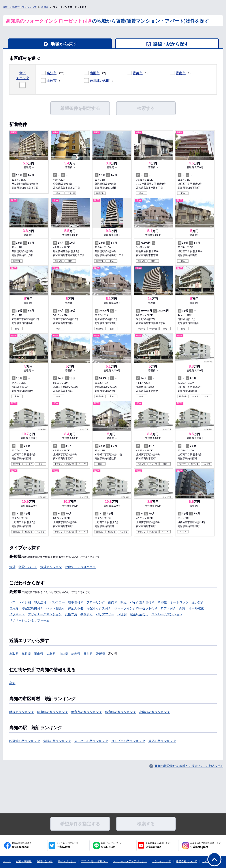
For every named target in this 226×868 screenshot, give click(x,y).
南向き (113, 602)
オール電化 (196, 608)
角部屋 (162, 602)
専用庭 (14, 608)
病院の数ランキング (57, 741)
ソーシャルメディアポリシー (130, 861)
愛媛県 (100, 654)
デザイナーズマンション (45, 614)
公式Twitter (67, 845)
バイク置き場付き (142, 602)
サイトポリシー (67, 861)
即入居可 (40, 602)
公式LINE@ (112, 845)
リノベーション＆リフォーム (29, 620)
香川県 (88, 654)
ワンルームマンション (167, 614)
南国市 (95, 73)
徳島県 (76, 654)
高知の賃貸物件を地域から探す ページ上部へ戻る (189, 766)
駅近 (124, 602)
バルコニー (57, 602)
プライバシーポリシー (94, 861)
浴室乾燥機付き (32, 608)
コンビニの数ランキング (128, 741)
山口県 (63, 654)
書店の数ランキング (162, 741)
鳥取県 (14, 654)
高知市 (52, 73)
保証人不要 (76, 608)
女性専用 (71, 614)
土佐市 (52, 81)
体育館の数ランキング (121, 712)
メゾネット (17, 614)
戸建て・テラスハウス (80, 567)
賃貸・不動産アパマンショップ (20, 7)
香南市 (181, 73)
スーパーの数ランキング (91, 741)
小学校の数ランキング (154, 712)
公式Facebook (22, 845)
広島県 (51, 654)
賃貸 (12, 567)
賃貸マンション (51, 567)
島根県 (26, 654)
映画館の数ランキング (25, 741)
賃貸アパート (28, 567)
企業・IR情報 (24, 861)
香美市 (138, 73)
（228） (53, 73)
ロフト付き (168, 608)
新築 (182, 608)
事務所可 (87, 614)
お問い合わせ (45, 861)
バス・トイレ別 (20, 602)
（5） (138, 73)
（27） (96, 73)
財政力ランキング (22, 712)
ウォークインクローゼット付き (136, 608)
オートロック (179, 602)
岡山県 (39, 654)
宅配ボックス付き (99, 608)
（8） (181, 73)
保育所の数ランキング (87, 712)
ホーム (7, 861)
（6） (52, 81)
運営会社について (186, 861)
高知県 (45, 7)
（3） (100, 81)
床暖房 (122, 614)
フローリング (96, 602)
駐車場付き (76, 602)
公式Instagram (207, 845)
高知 (12, 683)
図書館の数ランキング (53, 712)
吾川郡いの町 (100, 81)
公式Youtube (159, 845)
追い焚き (198, 602)
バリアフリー (105, 614)
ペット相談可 (56, 608)
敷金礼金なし (139, 614)
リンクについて (162, 861)
